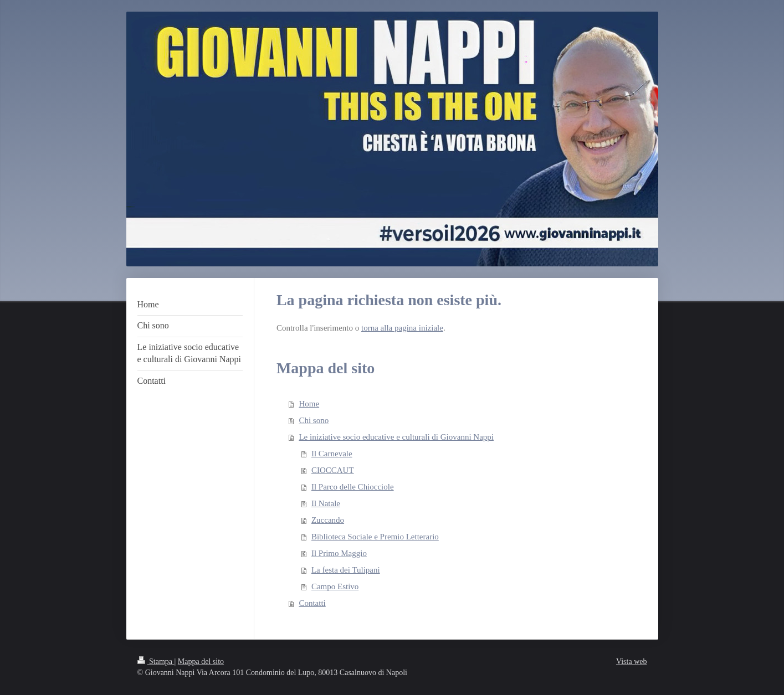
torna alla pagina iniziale (402, 328)
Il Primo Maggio (339, 553)
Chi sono (314, 420)
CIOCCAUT (333, 470)
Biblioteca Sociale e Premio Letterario (375, 537)
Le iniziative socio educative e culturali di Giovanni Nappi (396, 437)
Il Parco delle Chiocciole (353, 487)
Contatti (312, 603)
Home (309, 404)
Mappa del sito (201, 661)
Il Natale (326, 503)
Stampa (156, 661)
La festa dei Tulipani (346, 570)
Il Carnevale (332, 454)
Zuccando (328, 520)
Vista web (632, 661)
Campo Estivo (335, 586)
